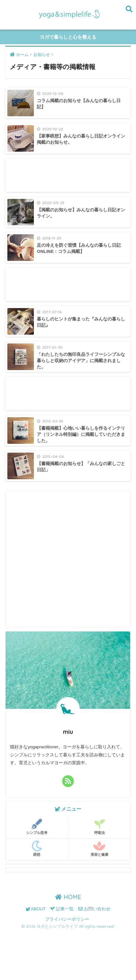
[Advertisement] (68, 175)
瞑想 (37, 849)
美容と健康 (99, 849)
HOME (68, 897)
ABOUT (36, 909)
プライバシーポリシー (67, 919)
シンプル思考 (37, 827)
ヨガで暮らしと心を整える (68, 37)
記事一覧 (62, 909)
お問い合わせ (94, 909)
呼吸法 (99, 827)
